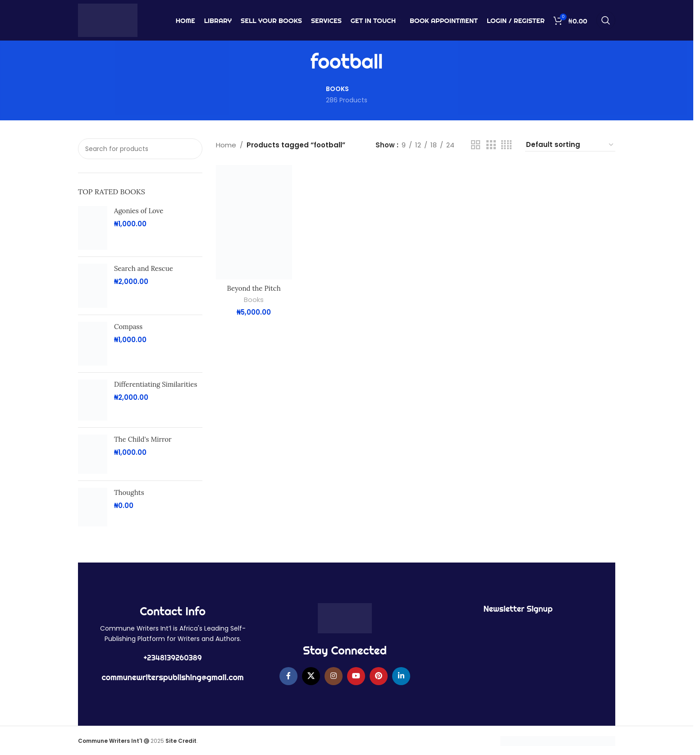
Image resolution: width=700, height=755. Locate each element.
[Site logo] (108, 20)
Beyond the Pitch (254, 288)
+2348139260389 (173, 658)
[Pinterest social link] (379, 676)
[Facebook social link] (288, 676)
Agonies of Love (139, 211)
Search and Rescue (144, 268)
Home (226, 145)
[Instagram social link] (334, 676)
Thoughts (129, 492)
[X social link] (311, 676)
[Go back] (299, 62)
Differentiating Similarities (156, 384)
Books (254, 300)
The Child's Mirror (143, 439)
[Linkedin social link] (401, 676)
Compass (128, 327)
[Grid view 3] (491, 145)
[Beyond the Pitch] (254, 222)
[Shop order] (570, 145)
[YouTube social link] (356, 676)
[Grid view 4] (506, 145)
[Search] (606, 20)
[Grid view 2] (476, 145)
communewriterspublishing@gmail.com (173, 677)
